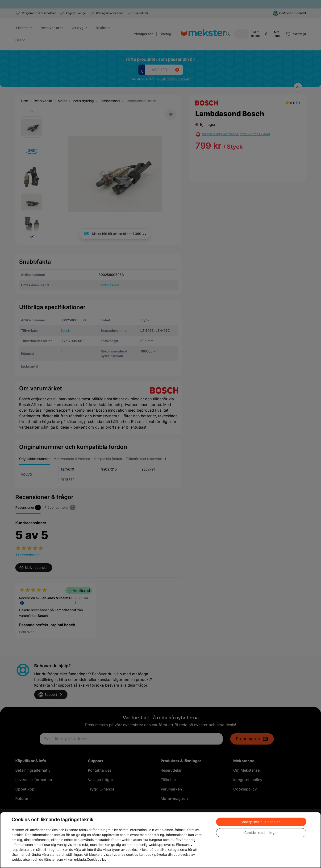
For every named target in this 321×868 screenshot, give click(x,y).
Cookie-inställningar (261, 833)
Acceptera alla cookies (261, 822)
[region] (160, 840)
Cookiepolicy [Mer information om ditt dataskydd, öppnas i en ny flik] (97, 859)
